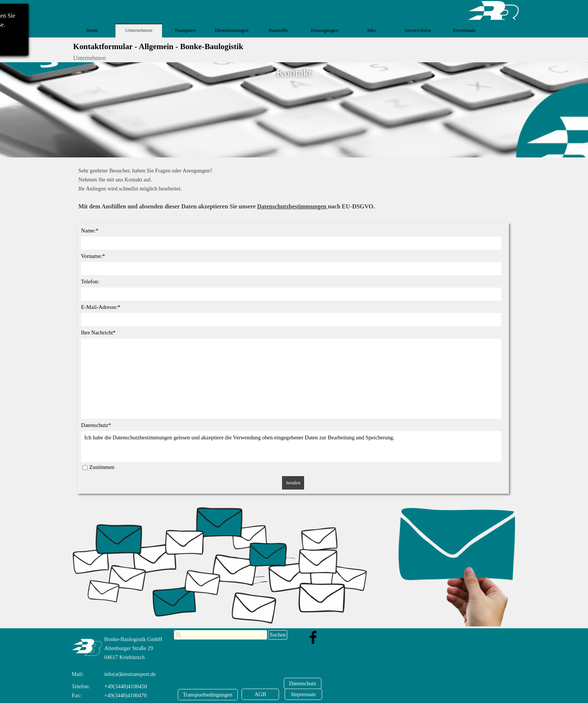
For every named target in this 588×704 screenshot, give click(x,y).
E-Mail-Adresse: (101, 307)
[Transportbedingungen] (208, 695)
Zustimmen (102, 467)
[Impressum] (303, 694)
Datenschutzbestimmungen (293, 206)
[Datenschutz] (303, 683)
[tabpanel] (297, 189)
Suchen (278, 635)
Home (92, 30)
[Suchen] (220, 635)
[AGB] (260, 694)
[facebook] (313, 637)
